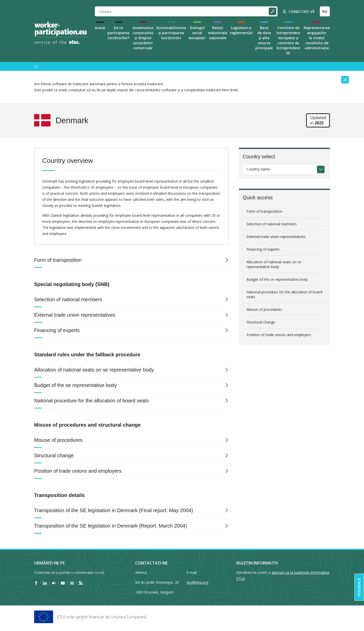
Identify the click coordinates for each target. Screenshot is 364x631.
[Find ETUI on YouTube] (63, 583)
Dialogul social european (197, 33)
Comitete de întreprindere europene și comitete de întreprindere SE (288, 40)
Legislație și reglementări (241, 30)
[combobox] (284, 169)
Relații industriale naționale (218, 33)
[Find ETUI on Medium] (72, 583)
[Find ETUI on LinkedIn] (45, 583)
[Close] (345, 80)
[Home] (61, 33)
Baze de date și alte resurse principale (264, 38)
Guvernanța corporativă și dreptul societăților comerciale (143, 38)
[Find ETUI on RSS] (81, 583)
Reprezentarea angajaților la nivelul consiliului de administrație (317, 38)
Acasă (100, 28)
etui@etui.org (197, 582)
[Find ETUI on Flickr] (54, 583)
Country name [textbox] (258, 169)
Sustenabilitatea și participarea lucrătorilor (171, 33)
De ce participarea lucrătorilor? (118, 33)
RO (325, 12)
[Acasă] (36, 66)
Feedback (359, 587)
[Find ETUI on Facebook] (36, 583)
